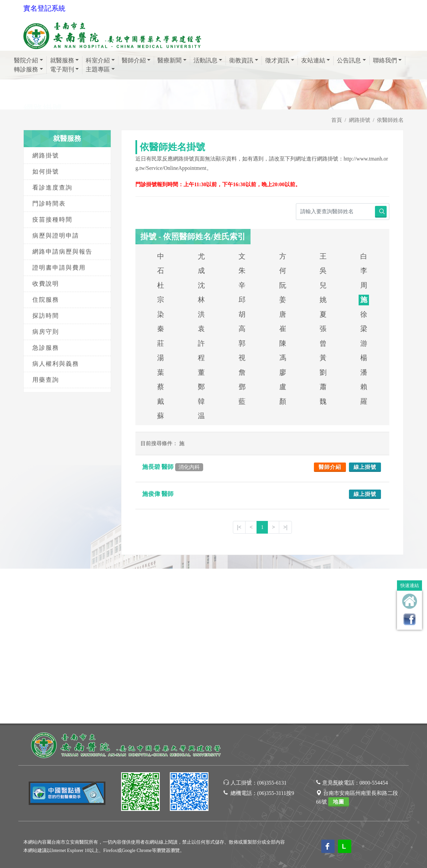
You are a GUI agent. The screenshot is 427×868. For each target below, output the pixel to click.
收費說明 (46, 284)
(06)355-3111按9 (276, 638)
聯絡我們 (387, 60)
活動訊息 (208, 60)
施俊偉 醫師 (159, 494)
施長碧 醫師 (173, 467)
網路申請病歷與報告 (62, 252)
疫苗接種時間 (52, 220)
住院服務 (46, 300)
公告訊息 (351, 60)
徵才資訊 (280, 60)
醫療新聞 (172, 60)
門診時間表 (49, 204)
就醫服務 (65, 60)
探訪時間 (46, 316)
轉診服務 (29, 69)
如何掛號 (46, 172)
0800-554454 (374, 628)
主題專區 (100, 69)
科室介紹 (100, 60)
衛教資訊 (244, 60)
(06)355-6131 (272, 628)
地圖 (339, 647)
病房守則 (46, 332)
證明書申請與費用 (59, 268)
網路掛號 (360, 120)
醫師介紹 (136, 60)
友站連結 (316, 60)
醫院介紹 (29, 60)
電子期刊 (65, 69)
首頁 (337, 120)
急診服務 (46, 348)
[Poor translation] (24, 755)
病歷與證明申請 (56, 236)
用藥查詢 (46, 380)
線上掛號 (365, 467)
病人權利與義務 (56, 364)
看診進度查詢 (52, 188)
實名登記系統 (44, 8)
